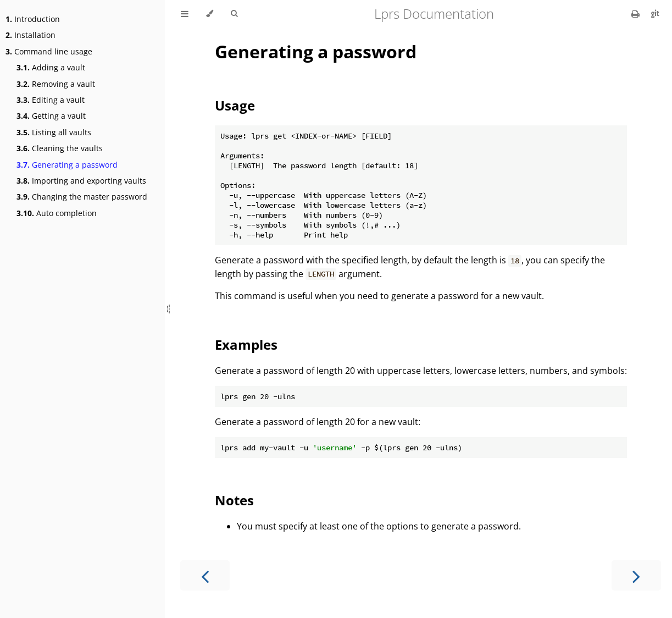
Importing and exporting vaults (81, 181)
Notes (234, 500)
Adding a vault (51, 67)
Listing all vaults (54, 132)
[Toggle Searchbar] (234, 14)
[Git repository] (655, 14)
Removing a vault (56, 84)
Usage (235, 105)
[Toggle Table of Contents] (185, 14)
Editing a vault (51, 100)
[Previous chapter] (205, 575)
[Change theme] (210, 14)
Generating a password (67, 165)
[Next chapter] (636, 575)
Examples (246, 344)
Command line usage (49, 51)
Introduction (33, 19)
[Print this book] (637, 14)
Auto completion (57, 213)
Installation (30, 35)
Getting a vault (51, 116)
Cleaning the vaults (60, 148)
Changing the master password (82, 197)
